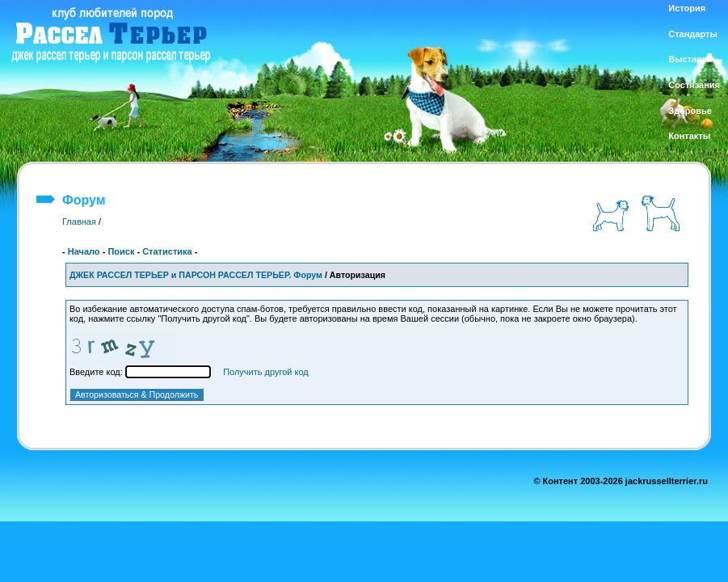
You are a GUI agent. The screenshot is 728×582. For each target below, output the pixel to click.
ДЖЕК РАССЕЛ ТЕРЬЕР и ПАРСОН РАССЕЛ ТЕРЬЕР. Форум (196, 275)
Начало (84, 251)
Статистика (167, 251)
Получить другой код (266, 372)
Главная (79, 221)
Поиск (121, 251)
